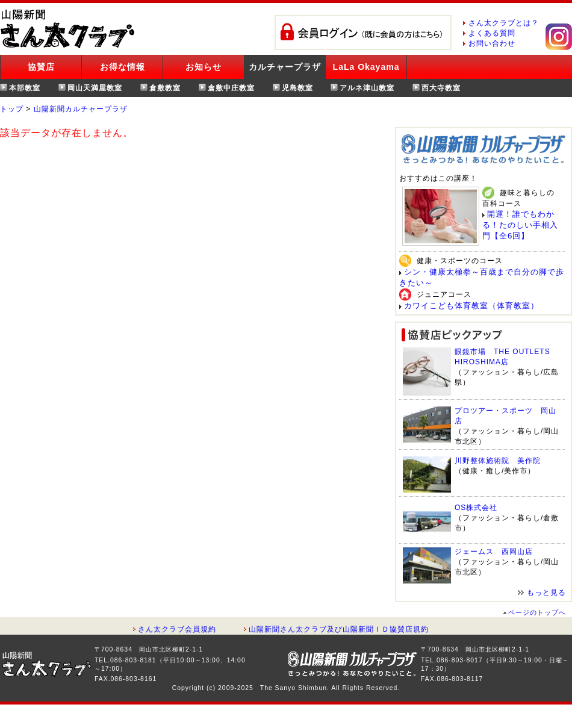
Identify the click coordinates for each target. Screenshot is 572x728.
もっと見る (546, 593)
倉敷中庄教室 (231, 88)
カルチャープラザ (285, 67)
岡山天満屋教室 (95, 88)
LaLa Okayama (366, 67)
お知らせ (204, 67)
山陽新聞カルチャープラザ (81, 109)
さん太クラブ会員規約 (177, 629)
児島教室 (297, 88)
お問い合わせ (492, 43)
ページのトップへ (537, 612)
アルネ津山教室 (367, 88)
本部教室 (25, 88)
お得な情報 (123, 67)
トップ (12, 109)
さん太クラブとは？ (504, 23)
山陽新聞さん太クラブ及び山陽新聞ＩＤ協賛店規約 (339, 629)
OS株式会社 (476, 508)
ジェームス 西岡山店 (494, 552)
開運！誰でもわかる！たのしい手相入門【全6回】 (520, 225)
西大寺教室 (441, 88)
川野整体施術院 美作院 (498, 461)
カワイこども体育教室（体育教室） (471, 306)
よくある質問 (492, 33)
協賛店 (41, 67)
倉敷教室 (165, 88)
